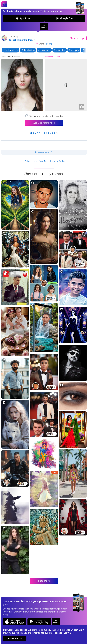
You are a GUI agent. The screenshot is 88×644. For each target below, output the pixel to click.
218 (49, 44)
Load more (44, 581)
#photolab (60, 50)
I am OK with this (14, 638)
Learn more (69, 633)
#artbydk (74, 50)
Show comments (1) (44, 152)
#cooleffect (44, 50)
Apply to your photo (44, 123)
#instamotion (11, 50)
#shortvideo (28, 50)
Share (77, 38)
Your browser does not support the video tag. (66, 85)
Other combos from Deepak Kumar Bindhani (44, 161)
